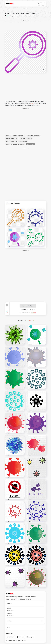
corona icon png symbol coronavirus (15, 136)
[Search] (39, 4)
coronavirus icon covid (12, 138)
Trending (10, 613)
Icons (31, 103)
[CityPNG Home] (10, 4)
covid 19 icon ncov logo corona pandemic (16, 141)
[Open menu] (43, 4)
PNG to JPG (10, 616)
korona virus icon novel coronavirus (15, 144)
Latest (9, 608)
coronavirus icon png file (33, 136)
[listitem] (11, 637)
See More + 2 (30, 144)
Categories (10, 611)
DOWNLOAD (28, 306)
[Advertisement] (25, 26)
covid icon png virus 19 (26, 138)
